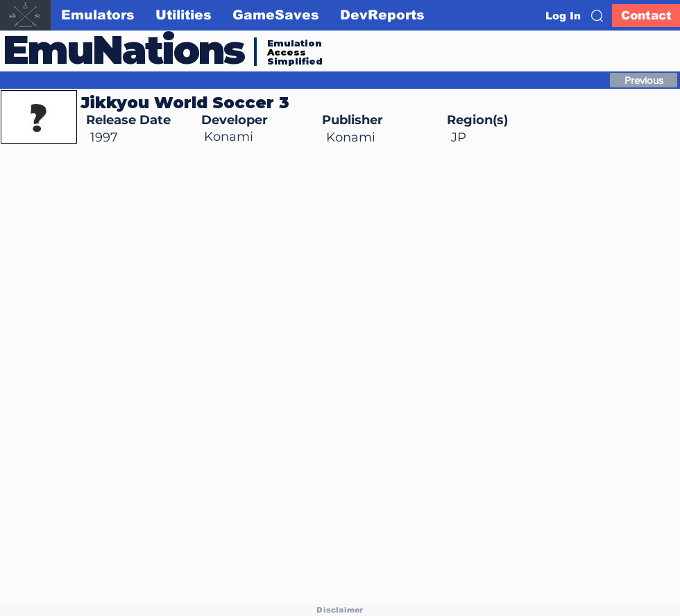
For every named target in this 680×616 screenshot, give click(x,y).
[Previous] (644, 80)
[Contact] (646, 16)
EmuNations (124, 50)
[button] (597, 16)
